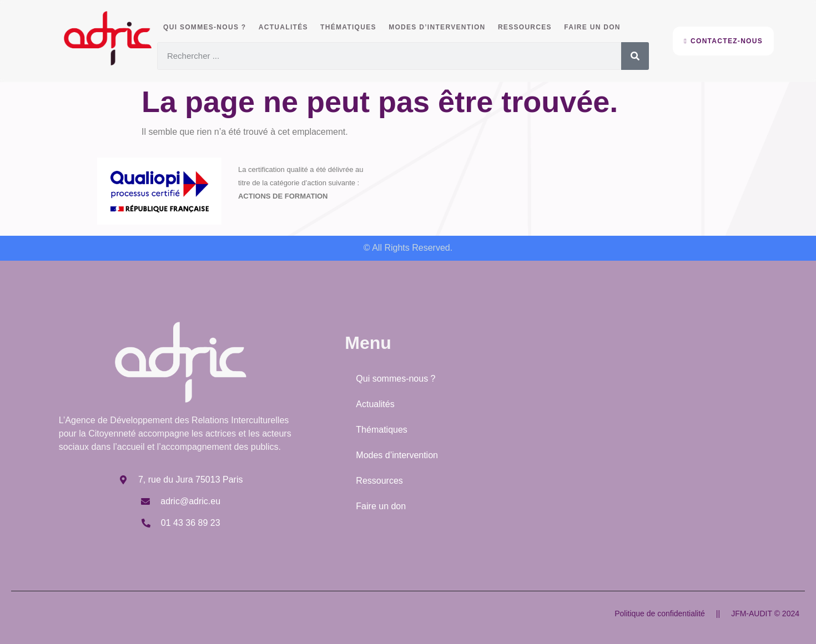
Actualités (282, 27)
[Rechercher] (635, 55)
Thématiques (346, 27)
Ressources (519, 27)
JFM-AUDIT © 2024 (765, 613)
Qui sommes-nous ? (204, 27)
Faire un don (586, 27)
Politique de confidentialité (660, 613)
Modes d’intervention (432, 27)
